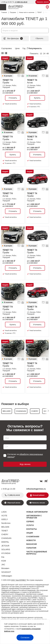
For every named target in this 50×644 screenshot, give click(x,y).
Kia (3, 557)
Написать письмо (39, 503)
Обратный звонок (14, 503)
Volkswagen (7, 576)
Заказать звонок (43, 2)
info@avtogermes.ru (36, 489)
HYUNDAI (6, 553)
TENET (5, 531)
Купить (37, 98)
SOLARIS (6, 549)
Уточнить (13, 98)
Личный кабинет (39, 495)
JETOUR (5, 546)
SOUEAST (6, 572)
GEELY (5, 519)
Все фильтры (13, 38)
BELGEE (5, 527)
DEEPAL (5, 542)
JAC (3, 564)
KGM (4, 561)
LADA (4, 512)
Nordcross (6, 523)
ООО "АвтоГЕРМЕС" (19, 580)
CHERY (5, 534)
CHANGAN (6, 538)
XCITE (4, 516)
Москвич (5, 568)
